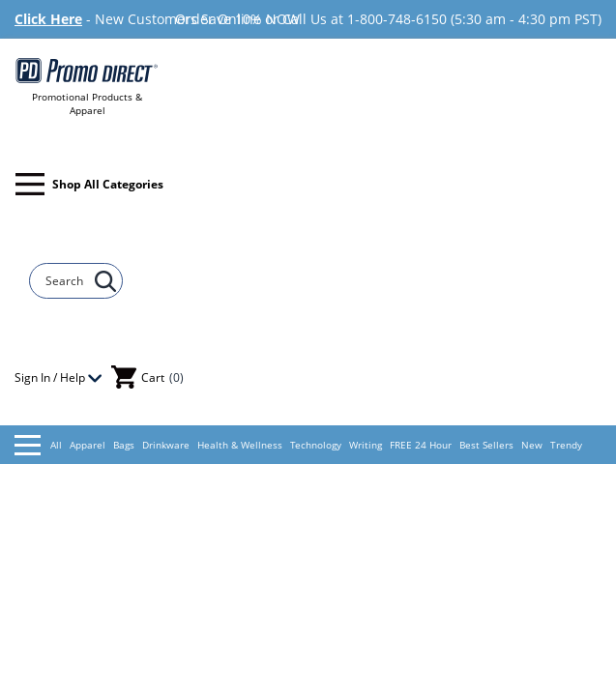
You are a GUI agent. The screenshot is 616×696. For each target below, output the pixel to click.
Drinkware (166, 445)
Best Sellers (486, 445)
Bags (124, 445)
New (532, 445)
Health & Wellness (240, 445)
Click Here (48, 19)
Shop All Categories (89, 184)
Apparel (88, 445)
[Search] (67, 281)
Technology (316, 445)
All (38, 445)
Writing (366, 445)
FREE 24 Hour (421, 445)
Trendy (566, 445)
